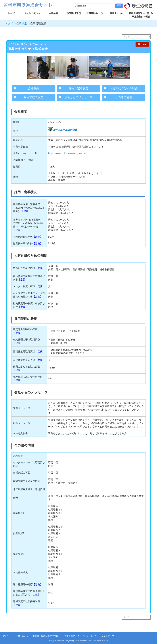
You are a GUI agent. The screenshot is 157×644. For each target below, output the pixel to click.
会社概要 (33, 88)
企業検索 (53, 13)
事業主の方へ (117, 13)
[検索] (94, 6)
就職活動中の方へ (96, 13)
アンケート (8, 636)
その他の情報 (124, 97)
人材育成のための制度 (124, 88)
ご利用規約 (70, 636)
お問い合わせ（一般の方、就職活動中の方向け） (39, 636)
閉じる (126, 36)
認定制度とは (74, 13)
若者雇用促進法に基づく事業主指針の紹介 (141, 15)
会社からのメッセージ (78, 97)
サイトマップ (108, 636)
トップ (11, 13)
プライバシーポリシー (88, 636)
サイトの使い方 (32, 13)
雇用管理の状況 (33, 97)
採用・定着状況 (78, 88)
